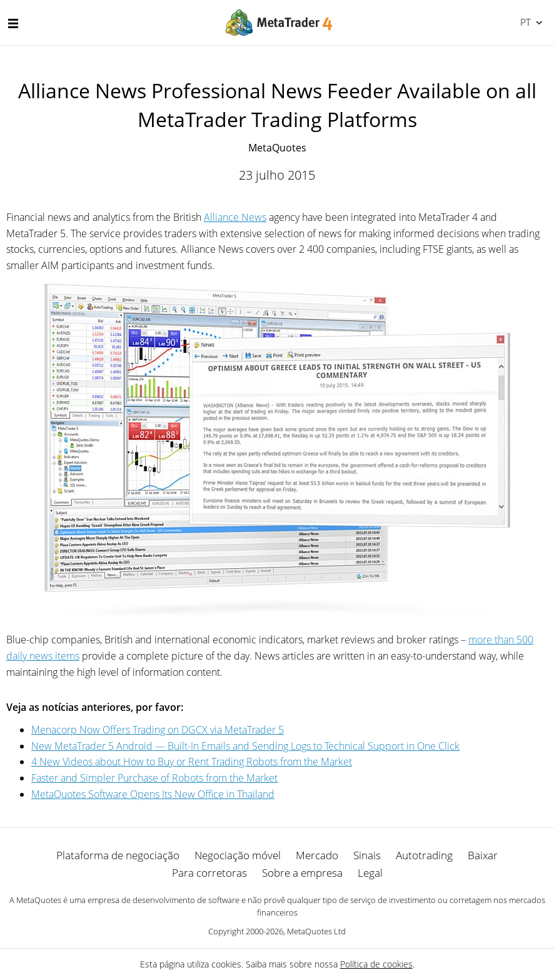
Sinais (367, 855)
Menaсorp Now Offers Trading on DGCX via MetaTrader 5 (158, 730)
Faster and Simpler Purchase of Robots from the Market (154, 778)
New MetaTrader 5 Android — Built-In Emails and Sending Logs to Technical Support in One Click (245, 746)
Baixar (483, 855)
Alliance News (235, 217)
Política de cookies (376, 964)
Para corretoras (209, 873)
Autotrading (424, 855)
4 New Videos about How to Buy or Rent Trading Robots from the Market (192, 762)
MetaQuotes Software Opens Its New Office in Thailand (153, 794)
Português (524, 22)
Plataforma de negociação (118, 855)
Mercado (317, 855)
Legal (370, 873)
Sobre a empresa (302, 873)
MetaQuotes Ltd (316, 931)
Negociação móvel (238, 855)
